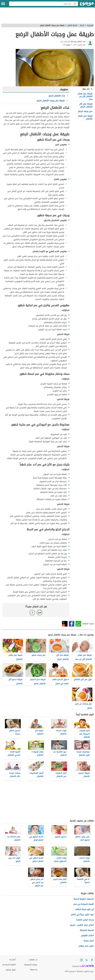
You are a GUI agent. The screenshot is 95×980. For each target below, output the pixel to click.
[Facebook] (92, 960)
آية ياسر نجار (65, 42)
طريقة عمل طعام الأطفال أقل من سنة (85, 96)
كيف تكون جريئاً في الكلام (82, 915)
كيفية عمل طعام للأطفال (85, 117)
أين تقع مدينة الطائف (84, 909)
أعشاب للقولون (87, 935)
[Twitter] (87, 960)
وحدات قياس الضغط (85, 920)
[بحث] (75, 4)
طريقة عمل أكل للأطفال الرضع (86, 105)
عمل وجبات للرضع (85, 111)
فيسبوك (72, 624)
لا (32, 613)
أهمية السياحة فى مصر (84, 904)
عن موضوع (33, 960)
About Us (34, 970)
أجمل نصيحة (89, 941)
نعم (40, 613)
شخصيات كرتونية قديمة (84, 899)
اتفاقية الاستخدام (9, 965)
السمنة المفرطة (87, 930)
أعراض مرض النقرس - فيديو (82, 925)
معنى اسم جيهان (86, 946)
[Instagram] (81, 960)
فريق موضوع (11, 970)
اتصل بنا (13, 960)
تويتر (65, 624)
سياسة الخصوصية (31, 965)
